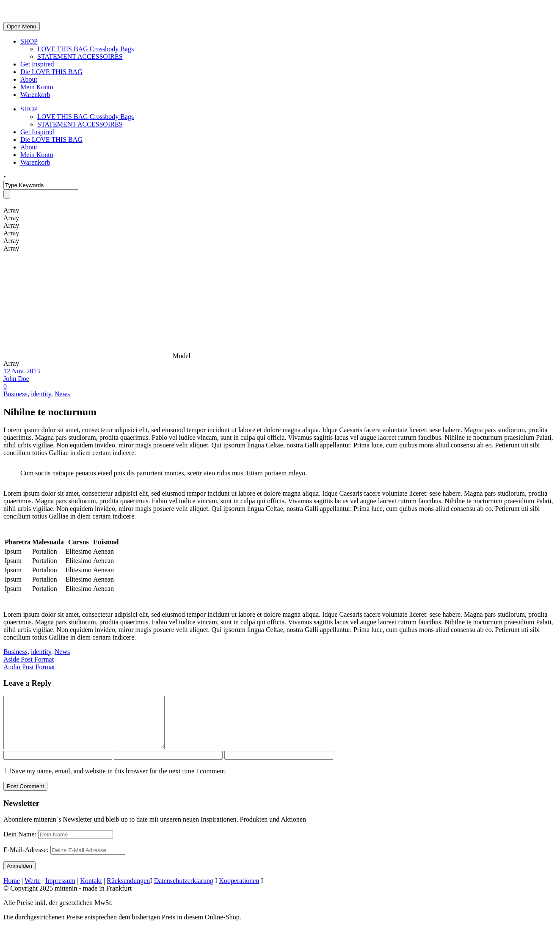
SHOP (29, 41)
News (62, 394)
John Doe (16, 379)
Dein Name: (20, 844)
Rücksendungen (128, 891)
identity (41, 394)
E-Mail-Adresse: (64, 860)
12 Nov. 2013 (22, 371)
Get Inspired (37, 64)
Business (15, 394)
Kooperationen (239, 891)
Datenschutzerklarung (184, 891)
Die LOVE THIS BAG (51, 72)
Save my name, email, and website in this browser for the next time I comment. (119, 781)
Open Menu (22, 26)
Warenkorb (35, 95)
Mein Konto (37, 87)
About (29, 79)
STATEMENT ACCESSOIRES (80, 57)
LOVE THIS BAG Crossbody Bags (86, 49)
